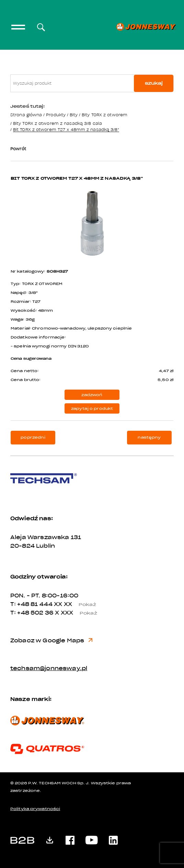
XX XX (78, 604)
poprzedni (33, 437)
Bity (74, 115)
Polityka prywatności (35, 809)
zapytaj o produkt (92, 409)
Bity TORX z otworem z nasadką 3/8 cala (57, 123)
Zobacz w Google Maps (51, 641)
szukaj (154, 83)
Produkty (56, 115)
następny (149, 437)
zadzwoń (92, 395)
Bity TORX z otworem (105, 115)
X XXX (79, 613)
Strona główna (26, 115)
